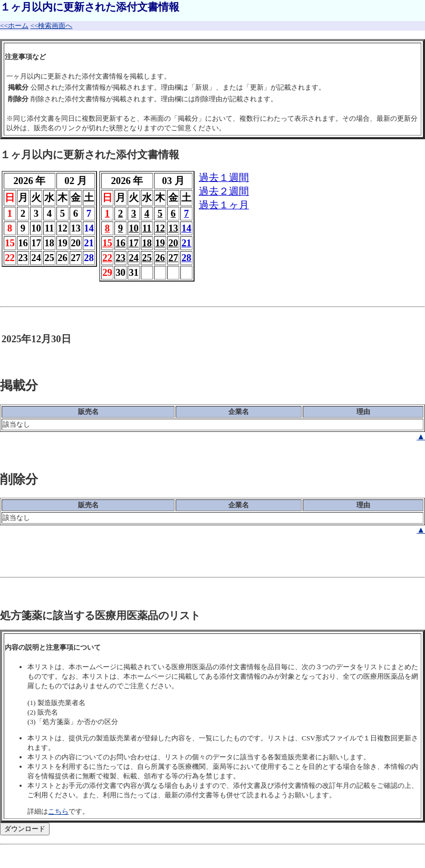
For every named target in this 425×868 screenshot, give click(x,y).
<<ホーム (14, 26)
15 (107, 243)
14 (186, 228)
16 (120, 243)
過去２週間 (224, 191)
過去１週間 (224, 177)
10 (134, 228)
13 (173, 228)
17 (134, 243)
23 (120, 258)
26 (160, 258)
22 (107, 258)
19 (160, 243)
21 (186, 243)
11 (147, 228)
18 (147, 243)
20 (173, 243)
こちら (58, 811)
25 (147, 258)
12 (160, 228)
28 (186, 258)
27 (173, 258)
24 (134, 258)
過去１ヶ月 (224, 205)
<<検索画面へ (51, 26)
